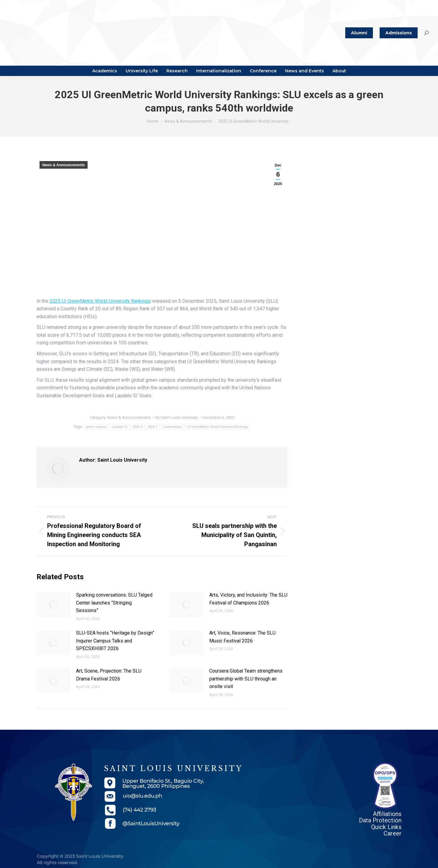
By (177, 417)
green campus (97, 427)
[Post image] (53, 605)
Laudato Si (120, 427)
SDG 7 (153, 427)
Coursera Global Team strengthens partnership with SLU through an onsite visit (246, 679)
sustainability (172, 427)
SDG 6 (138, 427)
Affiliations (387, 814)
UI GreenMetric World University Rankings (218, 427)
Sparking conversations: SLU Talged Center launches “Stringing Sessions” (114, 603)
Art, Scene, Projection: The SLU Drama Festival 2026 (109, 675)
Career (393, 833)
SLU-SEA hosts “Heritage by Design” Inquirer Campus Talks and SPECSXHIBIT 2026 (115, 641)
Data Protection (380, 820)
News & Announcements (64, 165)
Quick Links (386, 827)
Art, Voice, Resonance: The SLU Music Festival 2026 (242, 637)
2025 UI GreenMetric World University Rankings (100, 301)
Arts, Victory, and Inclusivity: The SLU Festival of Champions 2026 (248, 599)
